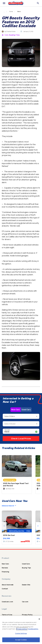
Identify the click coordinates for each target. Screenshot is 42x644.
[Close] (39, 619)
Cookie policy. (33, 629)
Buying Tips (26, 568)
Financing (5, 572)
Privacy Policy (27, 615)
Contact (5, 589)
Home (11, 12)
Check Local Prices (21, 439)
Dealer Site (26, 585)
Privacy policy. (22, 629)
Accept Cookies (21, 640)
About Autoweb (8, 585)
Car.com (25, 602)
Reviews (5, 568)
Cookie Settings (21, 633)
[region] (21, 630)
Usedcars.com (7, 602)
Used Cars (26, 410)
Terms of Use (7, 615)
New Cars (16, 410)
